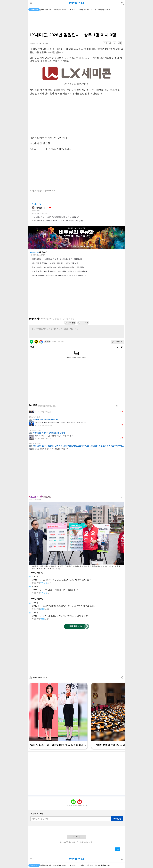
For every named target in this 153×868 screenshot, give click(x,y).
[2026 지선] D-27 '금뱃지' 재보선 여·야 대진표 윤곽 (55, 590)
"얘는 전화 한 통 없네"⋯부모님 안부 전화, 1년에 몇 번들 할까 (55, 263)
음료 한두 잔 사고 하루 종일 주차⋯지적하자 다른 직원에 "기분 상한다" (58, 267)
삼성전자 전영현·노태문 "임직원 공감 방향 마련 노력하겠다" (56, 217)
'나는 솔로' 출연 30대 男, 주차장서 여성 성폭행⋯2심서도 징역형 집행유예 (59, 271)
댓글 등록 (119, 342)
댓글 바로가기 (118, 849)
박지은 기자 (41, 208)
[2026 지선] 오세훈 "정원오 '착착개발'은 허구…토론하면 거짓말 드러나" (64, 606)
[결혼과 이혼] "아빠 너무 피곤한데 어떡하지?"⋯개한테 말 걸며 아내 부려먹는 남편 (75, 9)
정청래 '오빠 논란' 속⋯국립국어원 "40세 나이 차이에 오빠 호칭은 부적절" (59, 275)
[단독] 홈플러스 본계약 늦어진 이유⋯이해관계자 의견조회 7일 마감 (57, 259)
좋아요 (50, 208)
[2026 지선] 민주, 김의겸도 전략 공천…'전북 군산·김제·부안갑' (60, 616)
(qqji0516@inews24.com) (47, 191)
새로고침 (49, 253)
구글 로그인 (41, 342)
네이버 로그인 (31, 342)
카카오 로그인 (36, 342)
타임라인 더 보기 (76, 626)
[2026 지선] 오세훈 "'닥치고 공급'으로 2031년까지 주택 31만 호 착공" (63, 580)
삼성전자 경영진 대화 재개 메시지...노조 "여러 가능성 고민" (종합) (59, 221)
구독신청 (117, 819)
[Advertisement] (77, 22)
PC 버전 (76, 837)
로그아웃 (47, 342)
